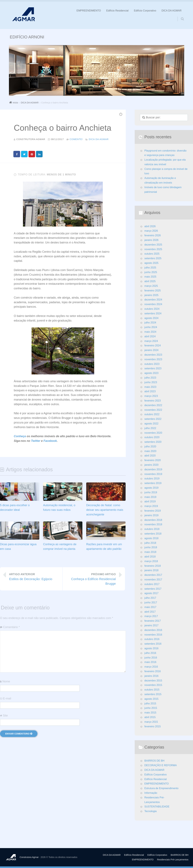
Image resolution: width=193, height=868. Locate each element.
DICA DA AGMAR (172, 11)
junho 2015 (151, 708)
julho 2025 (150, 268)
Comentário (11, 627)
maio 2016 (150, 662)
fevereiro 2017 (153, 621)
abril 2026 (150, 226)
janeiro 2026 (151, 240)
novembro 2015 (153, 685)
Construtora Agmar (29, 857)
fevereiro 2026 (153, 235)
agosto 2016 (151, 648)
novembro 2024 (153, 304)
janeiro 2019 (151, 515)
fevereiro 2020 (153, 460)
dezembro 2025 (153, 245)
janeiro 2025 (151, 295)
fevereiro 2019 (153, 511)
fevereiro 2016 (153, 671)
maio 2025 (150, 277)
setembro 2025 (153, 258)
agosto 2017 (151, 593)
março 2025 (151, 286)
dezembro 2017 (153, 575)
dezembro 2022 (153, 405)
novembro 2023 (153, 359)
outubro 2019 (152, 479)
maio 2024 (150, 332)
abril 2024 (150, 336)
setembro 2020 (153, 442)
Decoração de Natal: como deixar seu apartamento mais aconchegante (105, 510)
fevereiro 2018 (153, 566)
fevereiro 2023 (153, 401)
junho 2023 (151, 382)
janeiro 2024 (151, 350)
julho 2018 (150, 543)
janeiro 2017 (151, 625)
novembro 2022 (153, 410)
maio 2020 (150, 451)
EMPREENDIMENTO (89, 11)
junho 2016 (151, 658)
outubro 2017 (152, 584)
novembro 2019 (153, 474)
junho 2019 (151, 492)
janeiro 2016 (151, 676)
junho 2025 (151, 272)
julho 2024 (150, 323)
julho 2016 (150, 653)
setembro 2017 (153, 589)
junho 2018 (151, 547)
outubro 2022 (152, 414)
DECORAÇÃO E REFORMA (161, 765)
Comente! (76, 139)
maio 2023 (150, 387)
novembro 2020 (153, 433)
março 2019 (151, 506)
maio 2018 (150, 552)
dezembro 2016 (153, 630)
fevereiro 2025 (153, 291)
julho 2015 (150, 703)
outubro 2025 (152, 254)
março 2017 (151, 616)
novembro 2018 (153, 524)
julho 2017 (150, 598)
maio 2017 (150, 607)
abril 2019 (150, 501)
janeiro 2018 (151, 570)
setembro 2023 (153, 368)
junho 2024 (151, 327)
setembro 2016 (153, 644)
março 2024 (151, 341)
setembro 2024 (153, 313)
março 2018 (151, 561)
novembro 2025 (153, 249)
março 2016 (151, 667)
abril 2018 (150, 557)
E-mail (7, 698)
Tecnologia (151, 811)
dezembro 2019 (153, 469)
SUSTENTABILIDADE (157, 807)
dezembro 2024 (153, 300)
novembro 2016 (153, 635)
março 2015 (151, 722)
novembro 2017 (153, 580)
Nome (6, 681)
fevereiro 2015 (153, 726)
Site (5, 715)
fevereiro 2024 (153, 345)
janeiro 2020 (151, 465)
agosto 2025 (151, 263)
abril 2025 (150, 281)
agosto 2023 (151, 373)
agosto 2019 (151, 488)
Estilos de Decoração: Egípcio (34, 576)
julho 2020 (150, 447)
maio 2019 (150, 497)
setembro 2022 (153, 419)
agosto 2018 (151, 538)
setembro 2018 (153, 534)
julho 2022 (150, 428)
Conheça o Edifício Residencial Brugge (92, 579)
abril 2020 (150, 456)
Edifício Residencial (117, 11)
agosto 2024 (151, 318)
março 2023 (151, 396)
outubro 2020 (152, 437)
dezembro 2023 (153, 355)
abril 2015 (150, 717)
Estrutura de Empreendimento (161, 788)
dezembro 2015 (153, 681)
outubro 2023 (152, 364)
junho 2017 (151, 602)
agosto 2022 (151, 424)
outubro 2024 (152, 309)
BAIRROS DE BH (154, 761)
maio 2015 (150, 713)
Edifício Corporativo (145, 11)
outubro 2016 (152, 639)
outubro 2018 (152, 529)
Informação (151, 793)
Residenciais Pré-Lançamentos (154, 800)
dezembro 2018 (153, 520)
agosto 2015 (151, 699)
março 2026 (151, 231)
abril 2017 (150, 612)
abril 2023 (150, 391)
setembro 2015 (153, 694)
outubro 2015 (152, 690)
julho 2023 (150, 378)
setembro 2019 (153, 483)
